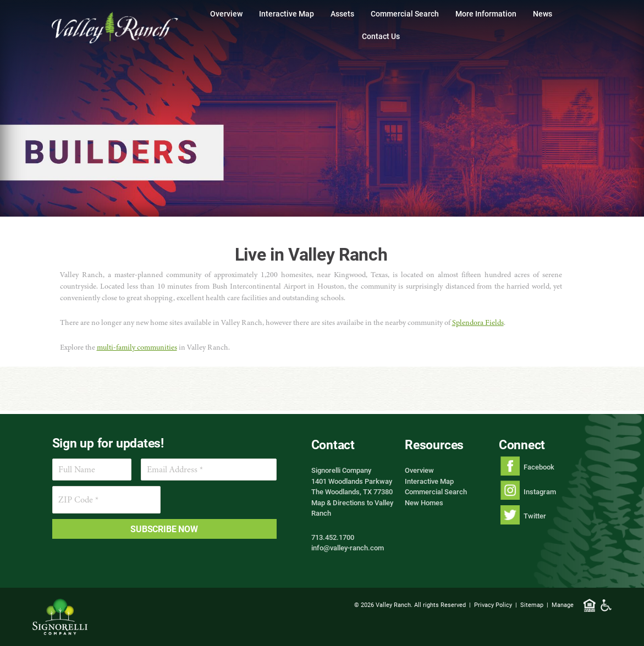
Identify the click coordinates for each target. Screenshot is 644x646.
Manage (563, 604)
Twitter (535, 516)
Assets (342, 13)
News (543, 13)
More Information (486, 13)
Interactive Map (287, 13)
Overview (226, 13)
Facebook (539, 467)
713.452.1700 (333, 537)
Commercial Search (405, 13)
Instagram (540, 492)
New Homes (424, 503)
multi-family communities (137, 347)
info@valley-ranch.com (348, 548)
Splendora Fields (478, 322)
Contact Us (381, 36)
